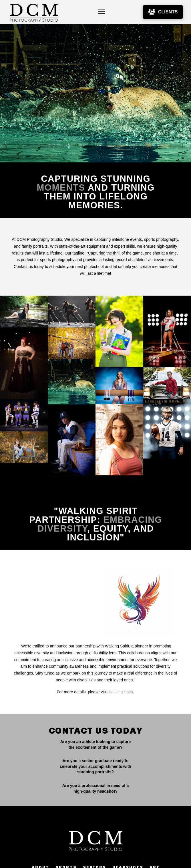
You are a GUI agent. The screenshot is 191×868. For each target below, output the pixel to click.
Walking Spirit (121, 687)
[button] (101, 12)
